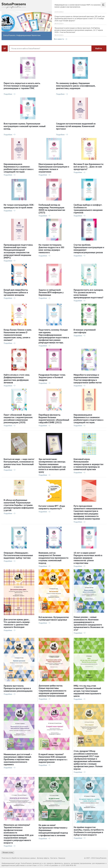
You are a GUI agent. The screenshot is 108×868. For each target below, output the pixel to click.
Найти (99, 48)
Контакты (54, 858)
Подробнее (9, 94)
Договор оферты (43, 858)
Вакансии (62, 858)
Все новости (61, 39)
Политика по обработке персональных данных (19, 858)
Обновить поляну (8, 853)
